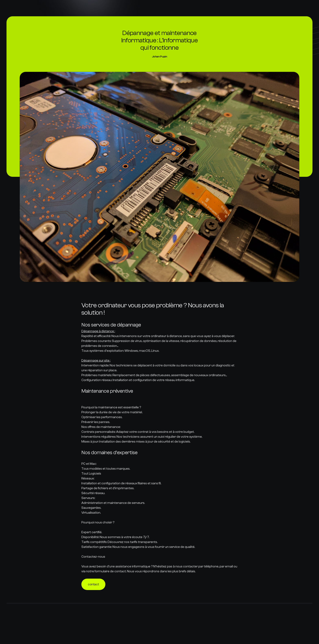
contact (93, 584)
